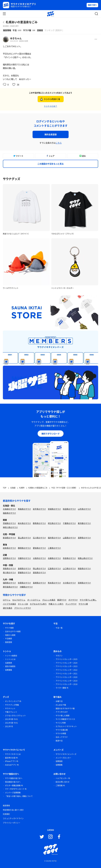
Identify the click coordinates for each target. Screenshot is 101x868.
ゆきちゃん (16, 38)
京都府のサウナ (24, 558)
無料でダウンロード (51, 434)
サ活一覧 (59, 628)
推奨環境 (6, 806)
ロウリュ (7, 600)
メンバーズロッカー (63, 758)
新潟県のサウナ (9, 538)
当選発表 (9, 663)
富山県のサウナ (24, 538)
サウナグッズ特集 (12, 705)
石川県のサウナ (39, 538)
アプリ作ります (62, 712)
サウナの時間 (61, 733)
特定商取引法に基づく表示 (13, 810)
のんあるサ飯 (61, 705)
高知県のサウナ (39, 572)
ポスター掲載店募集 (13, 786)
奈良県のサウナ (69, 558)
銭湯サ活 (59, 741)
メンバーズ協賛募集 (13, 793)
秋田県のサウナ (69, 509)
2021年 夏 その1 (11, 719)
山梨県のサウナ (69, 538)
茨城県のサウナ (9, 523)
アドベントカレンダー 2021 (66, 674)
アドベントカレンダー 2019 (66, 681)
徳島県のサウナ (84, 568)
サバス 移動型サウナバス (65, 719)
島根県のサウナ (24, 568)
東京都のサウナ (84, 523)
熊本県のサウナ (54, 583)
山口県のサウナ (69, 568)
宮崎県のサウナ (84, 583)
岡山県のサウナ (39, 568)
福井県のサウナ (54, 538)
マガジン (59, 656)
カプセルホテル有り (38, 604)
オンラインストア (12, 701)
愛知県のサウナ (39, 548)
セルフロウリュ (19, 600)
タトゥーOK (23, 604)
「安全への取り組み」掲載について (19, 796)
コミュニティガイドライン (13, 818)
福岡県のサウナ (9, 583)
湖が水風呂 (8, 608)
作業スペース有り (56, 604)
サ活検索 (9, 639)
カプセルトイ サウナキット (66, 726)
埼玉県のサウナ (54, 523)
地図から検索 (10, 635)
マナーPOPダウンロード (15, 789)
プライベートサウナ (23, 608)
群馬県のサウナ (39, 523)
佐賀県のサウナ (24, 583)
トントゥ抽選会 (11, 656)
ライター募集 (61, 688)
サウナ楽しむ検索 (63, 716)
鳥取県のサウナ (9, 568)
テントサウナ (71, 604)
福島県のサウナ (9, 513)
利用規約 (6, 814)
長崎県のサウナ (39, 583)
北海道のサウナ (9, 509)
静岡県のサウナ (24, 548)
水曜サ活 (59, 701)
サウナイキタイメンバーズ (66, 754)
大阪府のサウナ (39, 558)
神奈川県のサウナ (10, 527)
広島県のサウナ (54, 568)
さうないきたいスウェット (15, 716)
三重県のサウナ (54, 548)
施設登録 (9, 642)
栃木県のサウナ (24, 523)
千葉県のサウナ (69, 523)
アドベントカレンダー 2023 (66, 666)
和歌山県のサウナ (85, 558)
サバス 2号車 (61, 723)
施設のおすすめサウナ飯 (65, 709)
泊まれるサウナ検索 (13, 631)
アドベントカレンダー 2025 (66, 659)
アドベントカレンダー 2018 (66, 684)
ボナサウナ (73, 600)
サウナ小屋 (83, 604)
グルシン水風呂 (49, 600)
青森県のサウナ (24, 509)
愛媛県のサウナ (24, 572)
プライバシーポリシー (12, 823)
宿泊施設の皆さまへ (13, 782)
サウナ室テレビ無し (88, 600)
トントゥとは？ (50, 106)
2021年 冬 (9, 726)
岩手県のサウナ (39, 509)
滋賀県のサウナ (9, 558)
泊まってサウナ (62, 737)
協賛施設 (59, 761)
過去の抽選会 (10, 666)
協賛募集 (9, 670)
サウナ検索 (9, 628)
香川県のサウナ (9, 572)
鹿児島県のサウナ (10, 587)
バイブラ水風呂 (9, 604)
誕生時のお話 (10, 758)
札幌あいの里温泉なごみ (22, 22)
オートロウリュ (34, 600)
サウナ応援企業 (62, 730)
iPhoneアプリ (10, 761)
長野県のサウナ (84, 538)
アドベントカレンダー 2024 (66, 663)
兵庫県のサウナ (54, 558)
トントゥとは (10, 659)
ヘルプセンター (62, 778)
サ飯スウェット (11, 712)
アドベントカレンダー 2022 (66, 670)
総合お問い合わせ (63, 782)
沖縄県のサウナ (26, 587)
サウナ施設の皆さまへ (14, 778)
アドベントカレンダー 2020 (66, 677)
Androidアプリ (11, 765)
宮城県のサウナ (54, 509)
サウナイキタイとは (13, 754)
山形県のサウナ (84, 509)
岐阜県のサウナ (9, 548)
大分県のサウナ (69, 583)
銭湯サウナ (62, 600)
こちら (59, 143)
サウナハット (10, 709)
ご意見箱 (59, 786)
